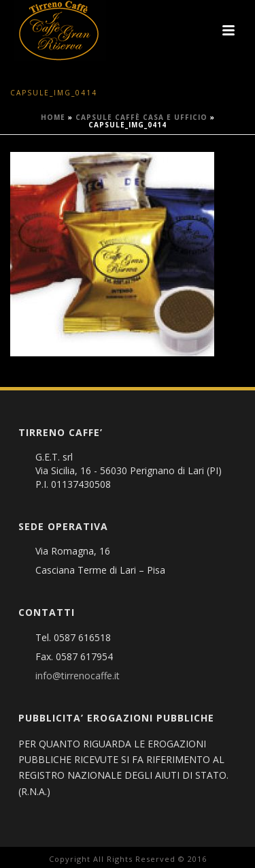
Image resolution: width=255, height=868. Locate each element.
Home (53, 117)
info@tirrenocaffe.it (78, 676)
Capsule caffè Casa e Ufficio (141, 117)
